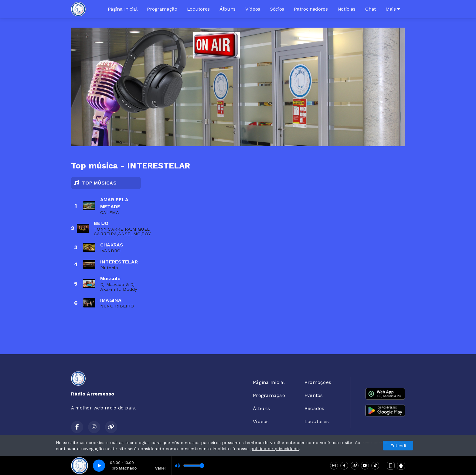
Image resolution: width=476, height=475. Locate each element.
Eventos (314, 395)
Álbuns (228, 9)
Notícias (347, 9)
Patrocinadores (311, 9)
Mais (393, 9)
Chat (371, 9)
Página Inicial (123, 9)
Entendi (398, 446)
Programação (162, 9)
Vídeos (253, 9)
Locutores (198, 9)
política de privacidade (275, 449)
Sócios (277, 9)
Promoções (318, 382)
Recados (314, 408)
